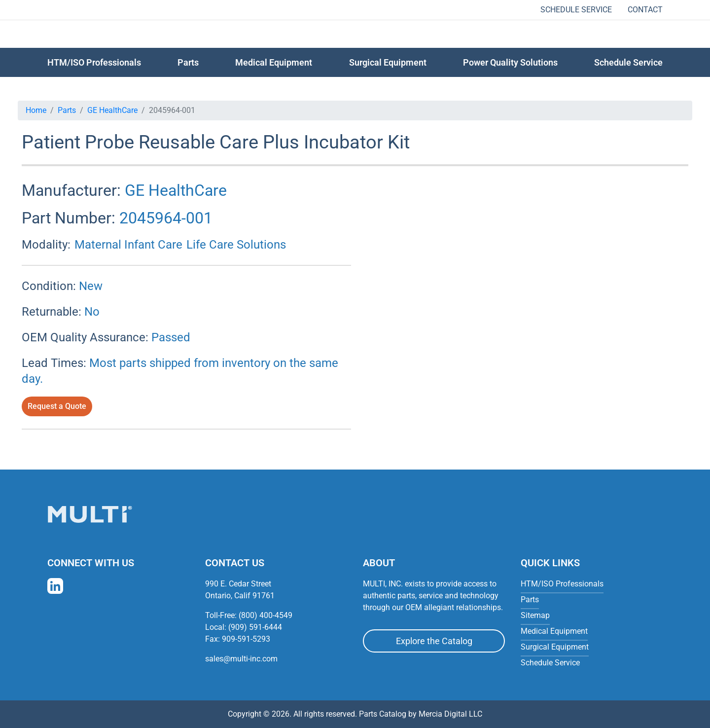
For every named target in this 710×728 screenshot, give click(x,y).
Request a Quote (57, 406)
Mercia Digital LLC (450, 714)
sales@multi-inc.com (241, 659)
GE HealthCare (112, 110)
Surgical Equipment (388, 62)
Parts (67, 110)
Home (36, 110)
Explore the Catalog (434, 641)
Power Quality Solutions (510, 62)
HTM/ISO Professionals (94, 62)
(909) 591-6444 (255, 627)
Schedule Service (576, 10)
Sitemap (535, 615)
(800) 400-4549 (266, 615)
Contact (645, 10)
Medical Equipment (274, 62)
